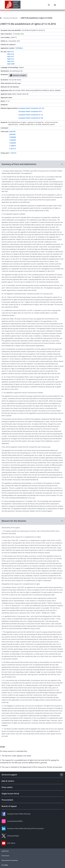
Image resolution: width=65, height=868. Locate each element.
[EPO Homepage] (13, 5)
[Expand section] (62, 775)
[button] (32, 164)
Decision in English (18, 75)
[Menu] (55, 5)
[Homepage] (1, 18)
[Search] (49, 5)
